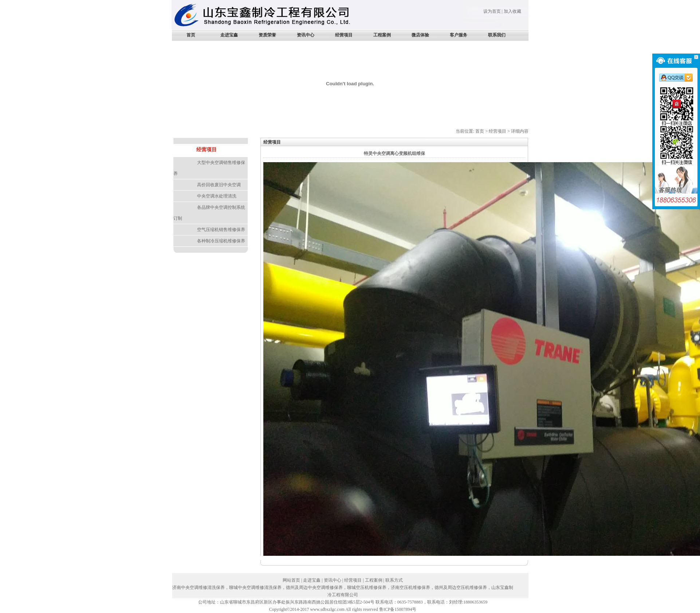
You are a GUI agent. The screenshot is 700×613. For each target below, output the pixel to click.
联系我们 (497, 35)
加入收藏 (512, 11)
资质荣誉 (267, 35)
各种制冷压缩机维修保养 (221, 241)
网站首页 (291, 580)
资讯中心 (306, 35)
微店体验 (420, 35)
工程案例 (382, 35)
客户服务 (459, 35)
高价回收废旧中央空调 (219, 185)
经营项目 (344, 35)
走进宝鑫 (229, 35)
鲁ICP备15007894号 (398, 609)
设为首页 (492, 11)
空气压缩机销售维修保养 (221, 230)
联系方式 (394, 580)
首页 (191, 35)
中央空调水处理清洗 (217, 196)
